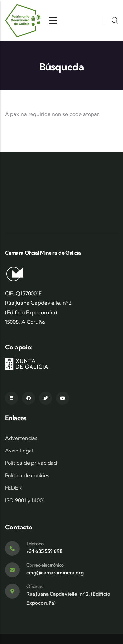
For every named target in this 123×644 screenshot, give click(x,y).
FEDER (13, 488)
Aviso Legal (19, 451)
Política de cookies (27, 475)
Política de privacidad (31, 463)
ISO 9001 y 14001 (25, 500)
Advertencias (21, 438)
